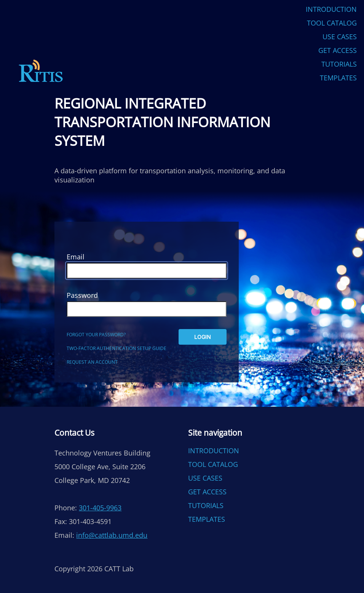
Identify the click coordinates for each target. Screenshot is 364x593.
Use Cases (340, 37)
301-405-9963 (100, 508)
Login (203, 337)
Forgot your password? (96, 335)
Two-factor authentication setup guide (117, 348)
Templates (338, 78)
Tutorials (339, 64)
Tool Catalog (332, 23)
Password (82, 295)
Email (76, 257)
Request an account (92, 362)
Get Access (338, 50)
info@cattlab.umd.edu (112, 535)
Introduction (331, 9)
